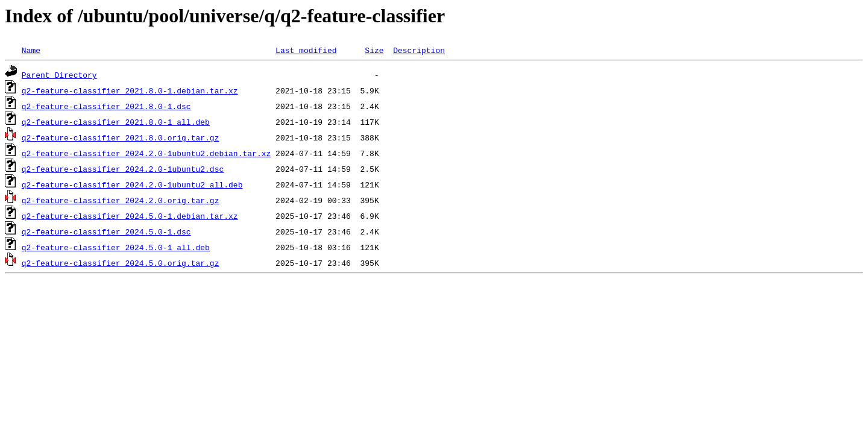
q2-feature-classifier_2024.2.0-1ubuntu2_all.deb (132, 184)
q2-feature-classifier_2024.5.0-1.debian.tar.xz (130, 216)
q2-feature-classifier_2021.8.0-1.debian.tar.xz (130, 90)
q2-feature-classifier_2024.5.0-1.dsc (106, 231)
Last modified (306, 50)
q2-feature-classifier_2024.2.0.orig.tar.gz (121, 200)
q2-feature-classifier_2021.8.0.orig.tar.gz (121, 137)
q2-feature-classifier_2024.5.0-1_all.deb (116, 247)
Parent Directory (59, 75)
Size (374, 50)
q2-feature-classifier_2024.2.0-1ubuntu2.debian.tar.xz (146, 153)
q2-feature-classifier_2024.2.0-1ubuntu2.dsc (123, 169)
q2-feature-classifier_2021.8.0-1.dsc (106, 106)
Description (419, 50)
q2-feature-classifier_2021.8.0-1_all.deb (116, 122)
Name (31, 50)
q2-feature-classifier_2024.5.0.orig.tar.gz (121, 263)
